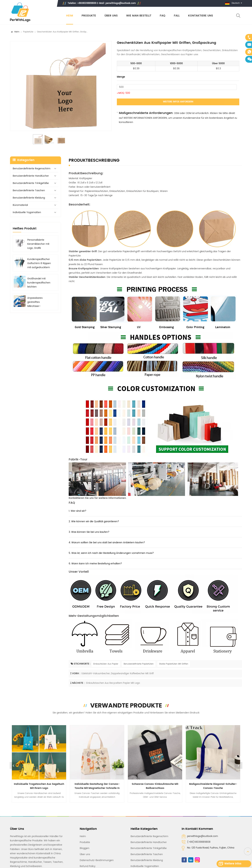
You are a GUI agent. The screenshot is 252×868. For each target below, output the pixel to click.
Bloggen (85, 848)
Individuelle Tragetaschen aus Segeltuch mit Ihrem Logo (39, 786)
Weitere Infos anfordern (178, 102)
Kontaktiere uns (201, 16)
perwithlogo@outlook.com (121, 3)
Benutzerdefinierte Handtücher (31, 176)
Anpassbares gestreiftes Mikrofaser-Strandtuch (35, 302)
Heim (70, 16)
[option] (61, 86)
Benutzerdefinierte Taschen (29, 190)
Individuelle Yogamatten (27, 212)
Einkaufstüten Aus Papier (106, 664)
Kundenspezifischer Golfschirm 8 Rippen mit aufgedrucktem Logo (39, 263)
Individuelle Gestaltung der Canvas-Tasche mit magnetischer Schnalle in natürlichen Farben (97, 786)
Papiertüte (28, 32)
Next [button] (238, 765)
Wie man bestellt (139, 16)
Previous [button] (14, 765)
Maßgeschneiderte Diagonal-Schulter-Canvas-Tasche (213, 786)
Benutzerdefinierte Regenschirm (32, 169)
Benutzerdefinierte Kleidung (29, 198)
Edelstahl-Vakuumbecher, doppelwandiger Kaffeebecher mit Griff (118, 674)
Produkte (89, 16)
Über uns (111, 16)
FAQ (163, 16)
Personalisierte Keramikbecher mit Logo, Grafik (38, 244)
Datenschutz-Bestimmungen (97, 860)
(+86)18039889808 (199, 842)
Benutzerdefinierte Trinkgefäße (31, 183)
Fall (177, 16)
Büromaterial (20, 205)
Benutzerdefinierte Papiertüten (139, 664)
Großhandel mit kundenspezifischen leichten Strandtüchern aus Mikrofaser (39, 283)
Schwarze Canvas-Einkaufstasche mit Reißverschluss (155, 786)
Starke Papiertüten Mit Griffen (174, 664)
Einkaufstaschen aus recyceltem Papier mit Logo (113, 683)
